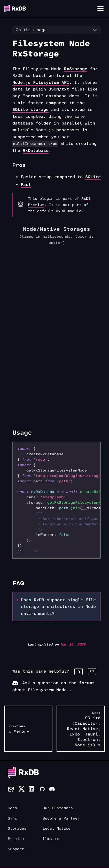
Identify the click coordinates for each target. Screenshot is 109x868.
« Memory (19, 729)
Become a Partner (61, 818)
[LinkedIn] (32, 790)
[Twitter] (21, 790)
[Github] (42, 790)
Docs (12, 808)
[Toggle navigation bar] (100, 9)
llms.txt (52, 839)
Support (16, 849)
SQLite (93, 177)
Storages (17, 828)
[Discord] (52, 790)
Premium (16, 839)
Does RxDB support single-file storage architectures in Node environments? (58, 607)
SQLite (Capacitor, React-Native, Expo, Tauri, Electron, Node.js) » (84, 729)
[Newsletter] (11, 790)
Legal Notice (57, 828)
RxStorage (76, 69)
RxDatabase (36, 150)
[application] (57, 327)
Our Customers (58, 808)
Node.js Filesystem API (41, 82)
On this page (31, 30)
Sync (12, 818)
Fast (26, 184)
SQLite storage (30, 109)
